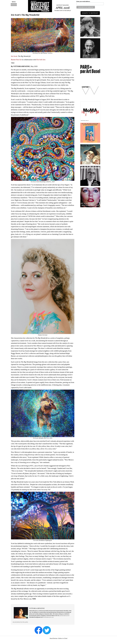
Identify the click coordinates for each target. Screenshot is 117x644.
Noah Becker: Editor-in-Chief (59, 638)
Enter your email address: (83, 1)
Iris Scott (14, 56)
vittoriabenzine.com (49, 617)
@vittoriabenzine (64, 616)
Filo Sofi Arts (41, 60)
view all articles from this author (20, 622)
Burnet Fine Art (16, 60)
